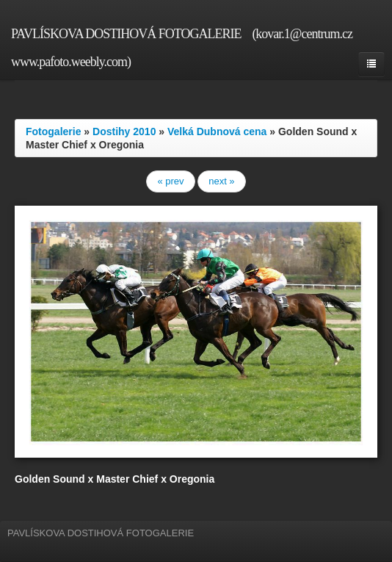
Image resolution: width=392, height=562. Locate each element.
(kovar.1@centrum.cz (302, 34)
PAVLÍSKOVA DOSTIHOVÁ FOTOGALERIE (126, 34)
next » (221, 181)
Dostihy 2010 (124, 132)
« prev (170, 181)
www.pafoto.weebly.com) (71, 62)
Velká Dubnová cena (217, 132)
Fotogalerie (53, 132)
